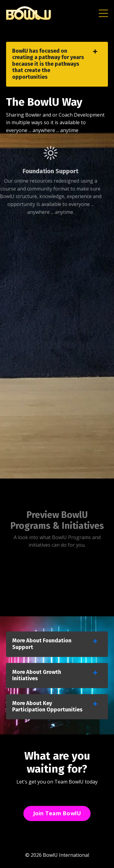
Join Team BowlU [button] (57, 813)
